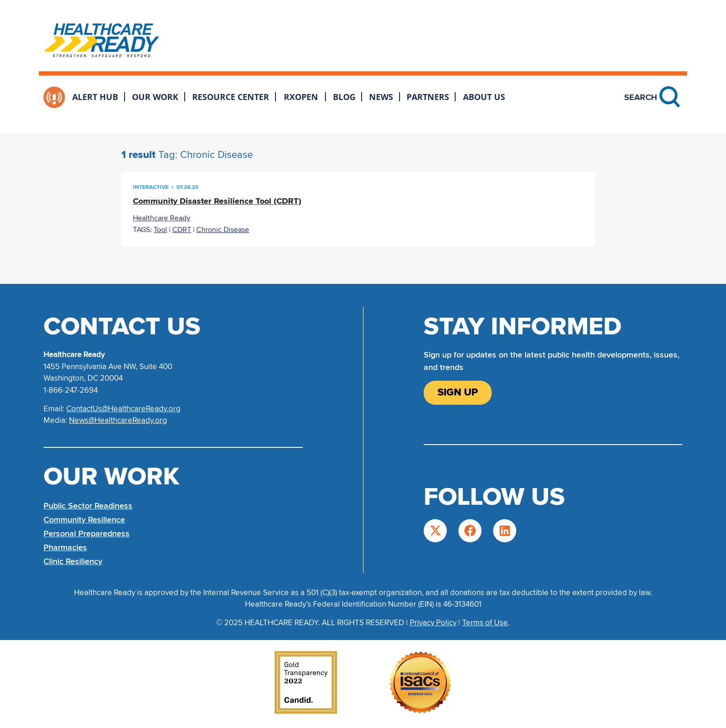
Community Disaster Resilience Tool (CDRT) (217, 201)
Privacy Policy (433, 623)
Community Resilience (84, 520)
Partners (428, 97)
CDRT (182, 230)
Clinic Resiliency (73, 561)
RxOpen (301, 97)
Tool (160, 230)
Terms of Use (485, 623)
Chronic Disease (223, 230)
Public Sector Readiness (88, 506)
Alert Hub (95, 97)
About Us (484, 97)
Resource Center (231, 97)
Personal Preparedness (87, 533)
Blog (344, 97)
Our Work (155, 97)
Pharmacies (65, 547)
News (381, 97)
